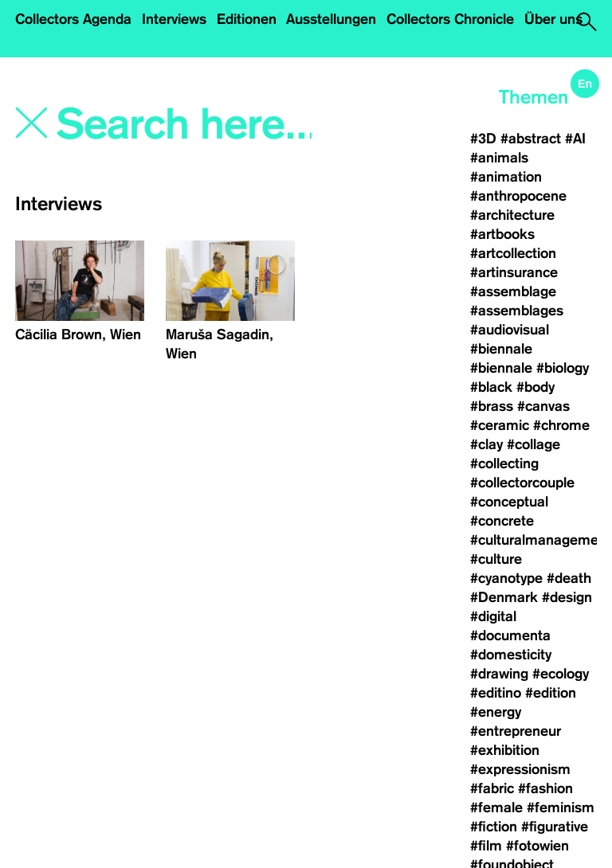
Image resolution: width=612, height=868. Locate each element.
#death (569, 578)
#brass (492, 406)
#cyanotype (506, 578)
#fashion (545, 788)
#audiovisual (510, 330)
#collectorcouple (522, 483)
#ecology (561, 674)
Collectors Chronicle (450, 19)
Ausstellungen (331, 19)
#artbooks (502, 234)
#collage (534, 444)
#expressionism (520, 769)
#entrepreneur (516, 731)
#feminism (561, 807)
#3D (483, 139)
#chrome (561, 425)
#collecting (504, 463)
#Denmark (504, 597)
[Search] (186, 125)
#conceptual (509, 502)
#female (496, 807)
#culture (496, 559)
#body (535, 387)
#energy (496, 712)
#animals (499, 158)
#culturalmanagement (541, 540)
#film (486, 846)
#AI (575, 139)
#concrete (502, 521)
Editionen (247, 19)
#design (567, 597)
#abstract (531, 139)
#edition (551, 693)
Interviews (174, 19)
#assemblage (513, 291)
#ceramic (500, 425)
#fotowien (537, 846)
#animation (506, 177)
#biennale (501, 349)
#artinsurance (514, 272)
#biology (563, 368)
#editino (496, 693)
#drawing (499, 674)
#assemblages (517, 311)
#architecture (512, 215)
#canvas (543, 406)
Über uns (553, 19)
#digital (493, 616)
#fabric (492, 788)
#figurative (555, 827)
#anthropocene (518, 196)
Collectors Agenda (73, 19)
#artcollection (513, 253)
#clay (486, 444)
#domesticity (511, 655)
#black (491, 387)
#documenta (510, 635)
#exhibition (505, 750)
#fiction (494, 827)
